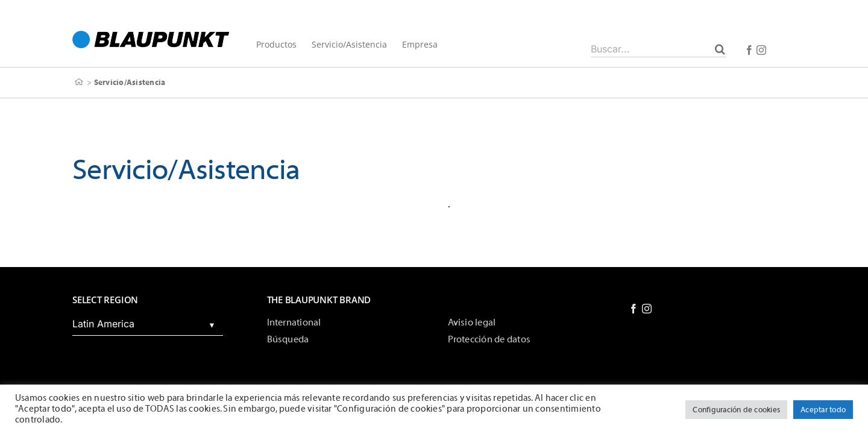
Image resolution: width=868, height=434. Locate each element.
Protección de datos (489, 339)
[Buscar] (720, 49)
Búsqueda (288, 339)
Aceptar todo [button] (823, 410)
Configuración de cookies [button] (736, 410)
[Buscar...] (659, 49)
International (294, 322)
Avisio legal (472, 322)
